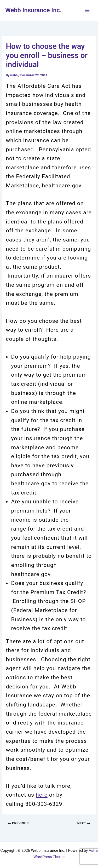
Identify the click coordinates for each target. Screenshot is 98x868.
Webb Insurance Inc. (33, 10)
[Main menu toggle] (87, 10)
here (42, 795)
